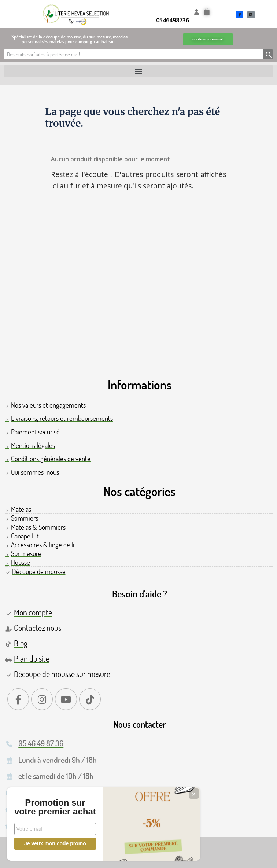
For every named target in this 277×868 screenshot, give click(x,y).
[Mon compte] (197, 12)
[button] (208, 39)
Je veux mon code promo (55, 843)
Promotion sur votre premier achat (55, 803)
